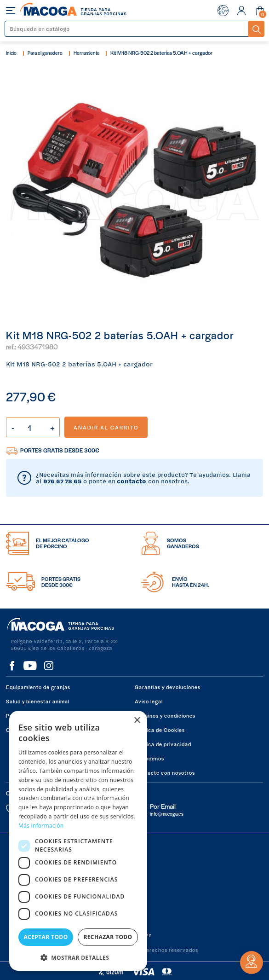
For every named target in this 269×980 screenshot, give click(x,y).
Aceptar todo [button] (46, 937)
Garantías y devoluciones (168, 687)
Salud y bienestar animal (38, 701)
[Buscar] (127, 29)
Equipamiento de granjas (38, 687)
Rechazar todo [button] (108, 937)
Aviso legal (149, 701)
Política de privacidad (163, 744)
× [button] (137, 721)
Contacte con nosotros (165, 772)
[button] (78, 957)
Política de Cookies (160, 730)
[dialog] (78, 841)
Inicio (11, 53)
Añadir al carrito (106, 427)
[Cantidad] (33, 427)
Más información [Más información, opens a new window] (41, 826)
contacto (131, 481)
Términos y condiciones (165, 715)
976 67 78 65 (62, 481)
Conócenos (149, 758)
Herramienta (86, 53)
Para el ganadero (45, 53)
